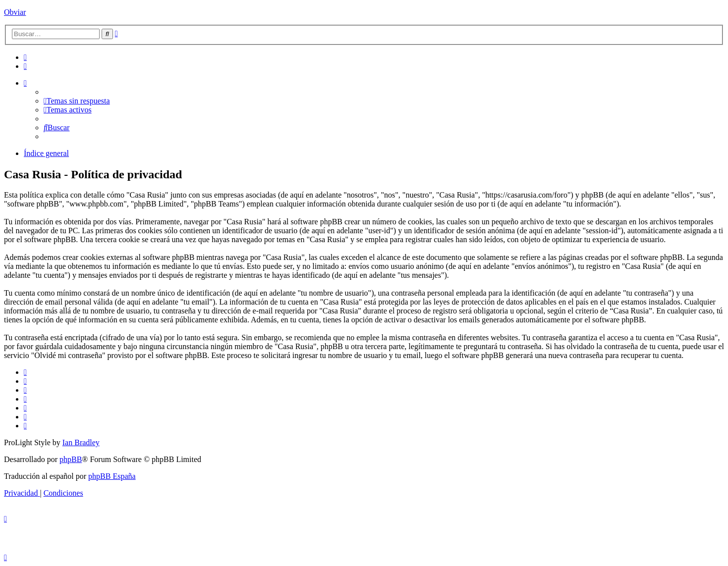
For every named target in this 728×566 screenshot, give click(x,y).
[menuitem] (25, 57)
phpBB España (112, 476)
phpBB (71, 459)
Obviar (15, 12)
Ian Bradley (81, 442)
